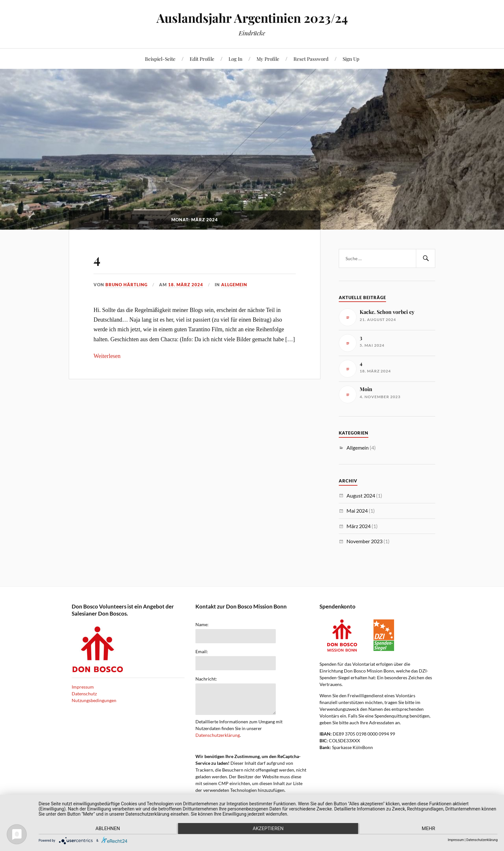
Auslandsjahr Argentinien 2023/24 (252, 18)
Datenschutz (84, 694)
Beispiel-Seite (160, 59)
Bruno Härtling (126, 285)
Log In (235, 59)
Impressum (83, 687)
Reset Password (311, 59)
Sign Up (351, 59)
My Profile (268, 59)
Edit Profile (202, 59)
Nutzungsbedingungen (94, 700)
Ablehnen (107, 829)
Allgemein (234, 285)
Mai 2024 (357, 511)
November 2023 (364, 541)
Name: (202, 625)
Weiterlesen (107, 356)
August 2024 (361, 495)
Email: (202, 652)
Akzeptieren (268, 829)
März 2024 (359, 526)
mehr (429, 829)
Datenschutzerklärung (218, 735)
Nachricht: (206, 679)
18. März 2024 (186, 285)
